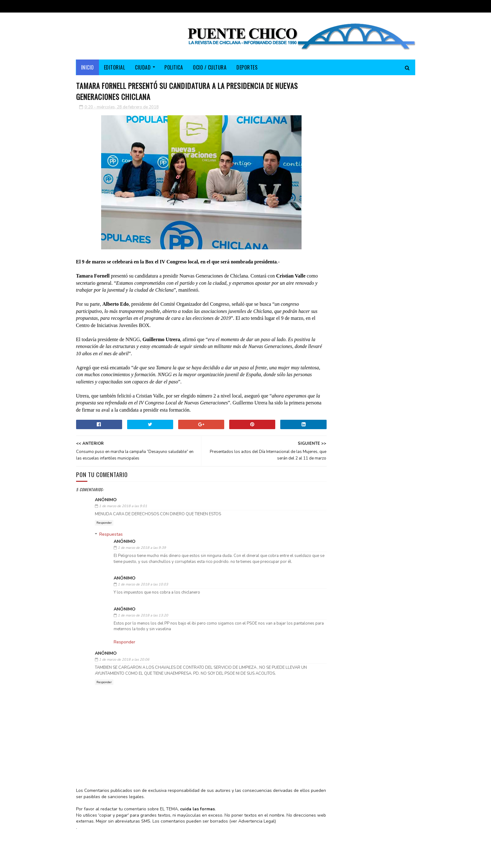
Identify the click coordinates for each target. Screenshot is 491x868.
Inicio (88, 67)
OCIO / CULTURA (210, 67)
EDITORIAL (115, 67)
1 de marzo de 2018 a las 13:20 (143, 622)
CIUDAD (143, 67)
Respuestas (111, 535)
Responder (104, 524)
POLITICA (174, 67)
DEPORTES (247, 67)
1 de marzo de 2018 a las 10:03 (143, 591)
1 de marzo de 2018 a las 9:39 (142, 549)
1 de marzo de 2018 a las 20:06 (124, 666)
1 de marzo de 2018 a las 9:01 (123, 507)
